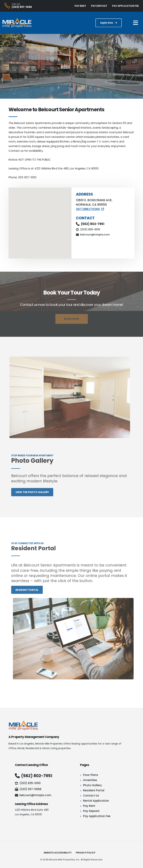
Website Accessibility (58, 853)
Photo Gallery (92, 785)
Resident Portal (94, 790)
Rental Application (96, 801)
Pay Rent (89, 806)
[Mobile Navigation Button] (136, 23)
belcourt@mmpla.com (95, 235)
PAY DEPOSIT (99, 6)
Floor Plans (91, 775)
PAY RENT (80, 6)
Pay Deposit (91, 811)
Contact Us (91, 796)
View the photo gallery (32, 498)
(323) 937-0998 (28, 789)
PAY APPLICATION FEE (125, 6)
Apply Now (109, 23)
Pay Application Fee (97, 816)
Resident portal (27, 596)
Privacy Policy (86, 853)
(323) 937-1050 (22, 7)
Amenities (90, 780)
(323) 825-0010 (90, 229)
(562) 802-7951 (93, 224)
